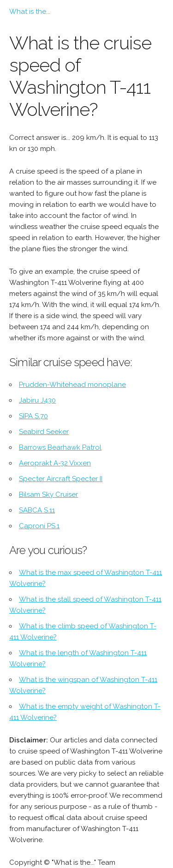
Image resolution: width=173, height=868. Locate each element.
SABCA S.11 (37, 510)
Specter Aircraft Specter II (61, 479)
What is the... (30, 12)
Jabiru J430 (37, 400)
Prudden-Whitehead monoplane (72, 385)
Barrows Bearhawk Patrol (60, 447)
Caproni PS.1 (39, 526)
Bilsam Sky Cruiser (48, 494)
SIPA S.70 (33, 416)
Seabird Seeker (44, 432)
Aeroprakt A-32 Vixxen (55, 463)
